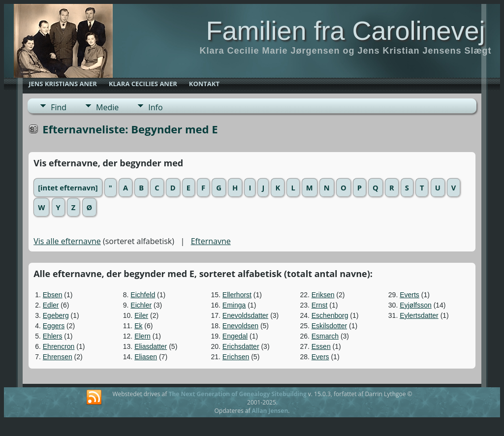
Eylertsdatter (419, 315)
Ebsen (53, 295)
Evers (320, 357)
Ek (138, 326)
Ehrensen (58, 357)
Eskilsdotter (329, 326)
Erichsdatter (241, 346)
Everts (409, 295)
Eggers (54, 326)
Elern (142, 336)
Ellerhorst (237, 295)
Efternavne (211, 241)
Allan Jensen (270, 411)
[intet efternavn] (68, 187)
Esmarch (325, 336)
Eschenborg (330, 315)
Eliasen (146, 357)
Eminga (234, 305)
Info (155, 107)
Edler (51, 305)
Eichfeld (143, 295)
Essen (321, 346)
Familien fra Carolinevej (345, 31)
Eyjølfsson (416, 305)
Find (59, 107)
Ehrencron (59, 346)
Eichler (141, 305)
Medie (107, 107)
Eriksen (323, 295)
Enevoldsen (240, 326)
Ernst (320, 305)
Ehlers (53, 336)
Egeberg (56, 315)
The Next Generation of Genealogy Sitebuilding (237, 394)
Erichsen (236, 357)
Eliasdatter (151, 346)
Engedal (235, 336)
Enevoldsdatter (245, 315)
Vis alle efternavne (67, 241)
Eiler (141, 315)
